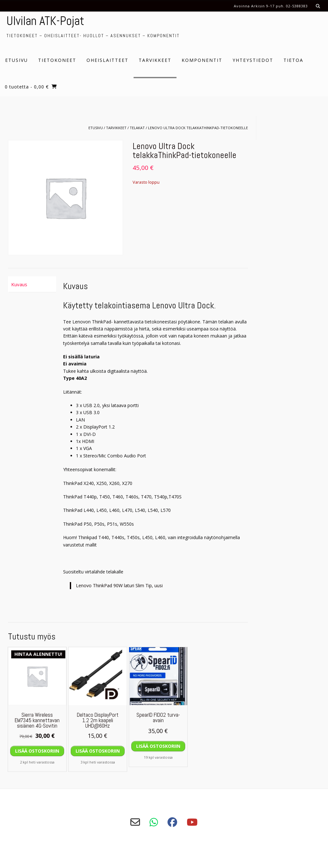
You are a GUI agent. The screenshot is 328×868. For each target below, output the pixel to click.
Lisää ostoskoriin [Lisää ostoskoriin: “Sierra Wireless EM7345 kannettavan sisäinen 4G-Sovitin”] (37, 751)
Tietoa (293, 60)
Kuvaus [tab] (19, 284)
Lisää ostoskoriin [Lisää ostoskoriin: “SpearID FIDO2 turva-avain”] (158, 746)
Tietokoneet (57, 60)
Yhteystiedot (253, 60)
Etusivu (16, 60)
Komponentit (202, 60)
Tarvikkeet (155, 60)
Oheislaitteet (107, 60)
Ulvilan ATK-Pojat (45, 21)
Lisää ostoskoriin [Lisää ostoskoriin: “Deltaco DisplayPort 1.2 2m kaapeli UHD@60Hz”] (98, 751)
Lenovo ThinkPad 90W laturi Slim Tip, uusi (119, 585)
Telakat (137, 128)
